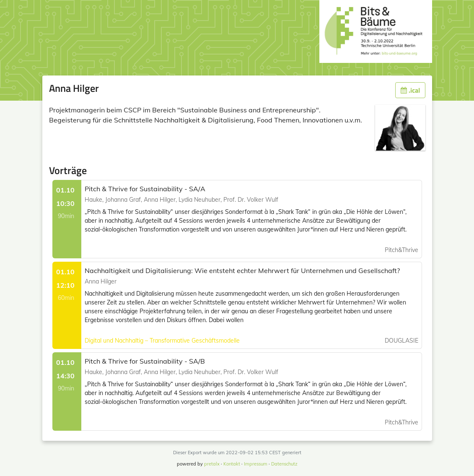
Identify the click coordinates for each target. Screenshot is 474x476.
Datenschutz (284, 464)
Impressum (256, 464)
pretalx (212, 464)
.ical (410, 90)
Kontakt (232, 464)
